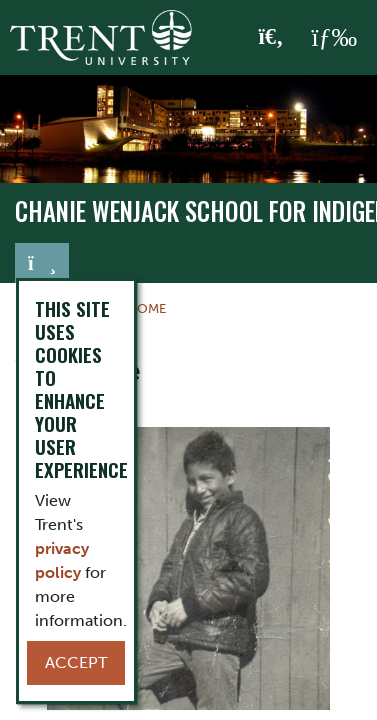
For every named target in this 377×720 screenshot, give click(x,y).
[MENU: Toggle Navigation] (334, 38)
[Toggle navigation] (42, 263)
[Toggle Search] (271, 38)
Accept (76, 662)
